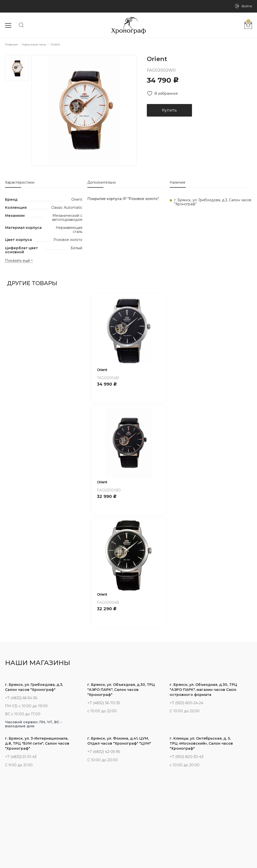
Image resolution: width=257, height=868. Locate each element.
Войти (247, 6)
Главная (11, 44)
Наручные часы (34, 44)
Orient (102, 370)
